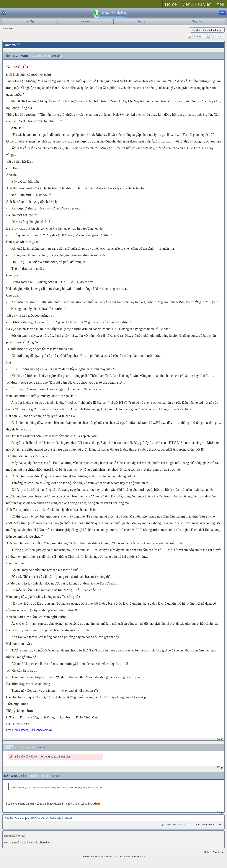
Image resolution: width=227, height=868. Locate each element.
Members (85, 21)
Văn (43, 818)
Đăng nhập (197, 21)
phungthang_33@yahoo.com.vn (33, 730)
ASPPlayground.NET (103, 856)
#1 (218, 739)
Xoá (220, 4)
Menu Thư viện (197, 4)
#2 (218, 767)
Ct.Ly (8, 747)
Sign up (141, 21)
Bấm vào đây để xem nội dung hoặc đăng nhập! (42, 757)
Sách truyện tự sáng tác (61, 818)
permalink (56, 56)
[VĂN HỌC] (31, 818)
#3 (218, 812)
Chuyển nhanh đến (172, 824)
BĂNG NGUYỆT (15, 776)
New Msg (30, 21)
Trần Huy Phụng (16, 56)
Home (171, 4)
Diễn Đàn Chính (13, 818)
